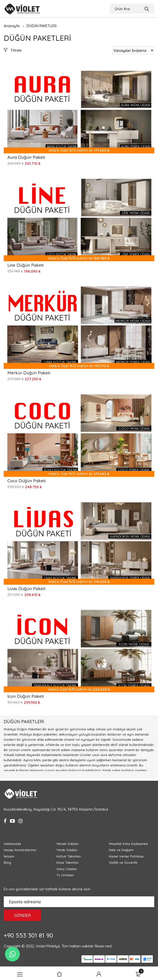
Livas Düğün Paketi (26, 589)
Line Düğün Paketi (26, 265)
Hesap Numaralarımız (20, 850)
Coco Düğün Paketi (26, 481)
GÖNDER (22, 915)
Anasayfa (12, 26)
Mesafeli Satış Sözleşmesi (128, 844)
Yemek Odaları (68, 844)
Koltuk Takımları (69, 856)
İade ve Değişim (121, 850)
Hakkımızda (12, 844)
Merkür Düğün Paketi (29, 373)
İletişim (9, 856)
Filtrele (13, 50)
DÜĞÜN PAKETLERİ (42, 26)
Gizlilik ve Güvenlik (123, 862)
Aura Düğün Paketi (26, 157)
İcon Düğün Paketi (26, 696)
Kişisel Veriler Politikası (126, 856)
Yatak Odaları (67, 850)
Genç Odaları (67, 869)
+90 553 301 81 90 (28, 935)
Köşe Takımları (68, 862)
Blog (7, 862)
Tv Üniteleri (65, 875)
